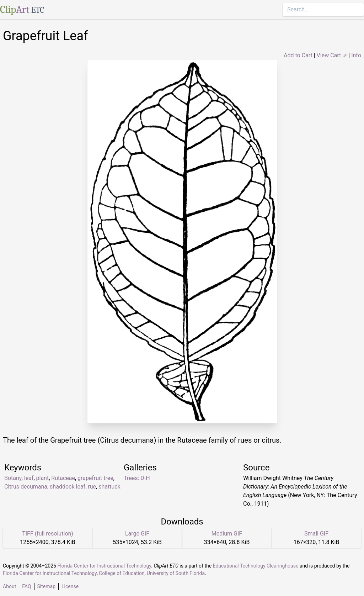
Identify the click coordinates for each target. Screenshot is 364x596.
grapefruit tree (95, 478)
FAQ (26, 586)
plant (43, 478)
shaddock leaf (68, 487)
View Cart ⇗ (332, 55)
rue (92, 487)
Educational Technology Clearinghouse (256, 566)
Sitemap (46, 586)
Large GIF (137, 534)
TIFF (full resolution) (48, 534)
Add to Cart (298, 55)
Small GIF (316, 534)
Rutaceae (63, 478)
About (9, 586)
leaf (29, 478)
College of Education (122, 573)
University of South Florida (176, 573)
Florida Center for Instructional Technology (104, 566)
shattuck (109, 487)
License (70, 586)
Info (356, 55)
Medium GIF (227, 534)
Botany (13, 478)
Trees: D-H (137, 478)
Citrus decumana (26, 487)
